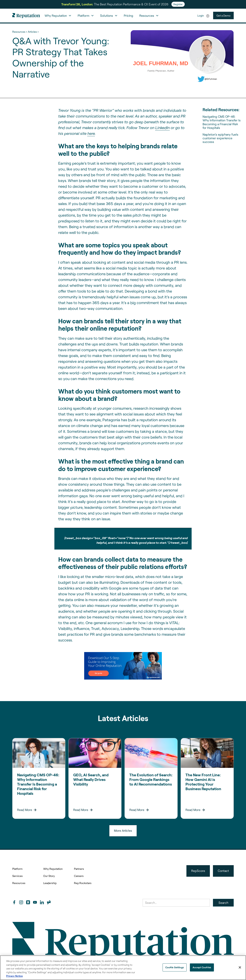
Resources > (20, 32)
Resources (19, 883)
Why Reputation (53, 869)
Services (17, 876)
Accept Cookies (202, 967)
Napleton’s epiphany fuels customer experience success (220, 138)
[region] (123, 968)
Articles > (33, 32)
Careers (79, 876)
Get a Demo (223, 15)
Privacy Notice (14, 976)
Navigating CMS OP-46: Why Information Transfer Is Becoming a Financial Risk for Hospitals (222, 122)
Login (201, 15)
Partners (79, 869)
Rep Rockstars (83, 883)
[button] (58, 16)
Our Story (49, 876)
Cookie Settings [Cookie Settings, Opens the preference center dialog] (175, 967)
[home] (26, 15)
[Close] (240, 967)
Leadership (50, 883)
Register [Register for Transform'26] (178, 4)
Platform (17, 869)
